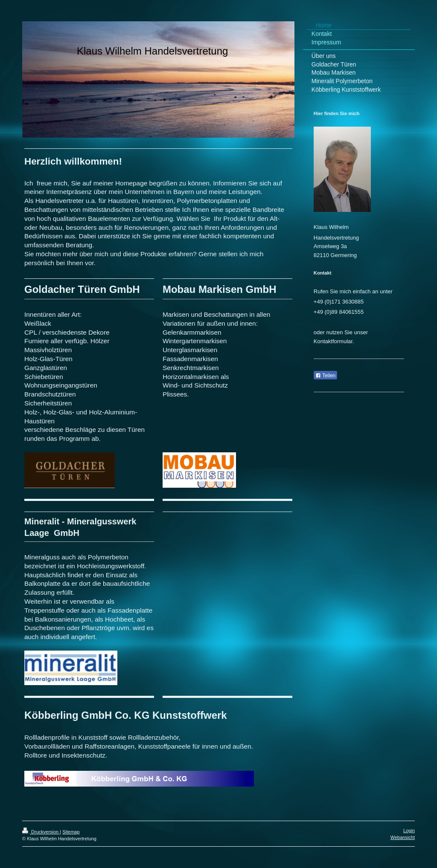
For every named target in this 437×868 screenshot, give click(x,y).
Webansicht (403, 837)
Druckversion (41, 832)
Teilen (325, 376)
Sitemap (71, 832)
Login (409, 830)
